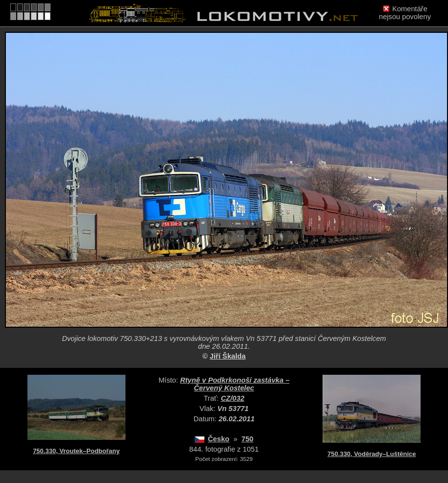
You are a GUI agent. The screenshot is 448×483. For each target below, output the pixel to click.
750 (247, 439)
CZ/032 (233, 398)
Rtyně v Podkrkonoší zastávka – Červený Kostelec (235, 384)
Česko (219, 439)
